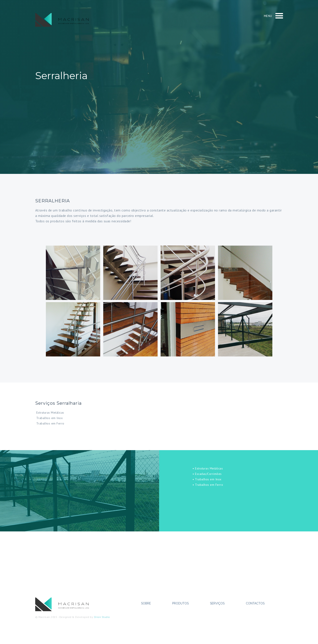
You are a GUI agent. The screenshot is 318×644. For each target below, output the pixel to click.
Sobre (146, 603)
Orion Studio (102, 617)
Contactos (255, 603)
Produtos (180, 603)
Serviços (217, 603)
